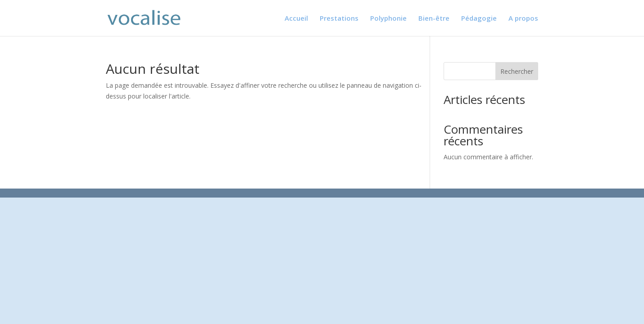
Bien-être (434, 19)
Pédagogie (479, 19)
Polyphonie (388, 19)
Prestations (339, 19)
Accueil (296, 19)
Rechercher (517, 71)
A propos (523, 19)
